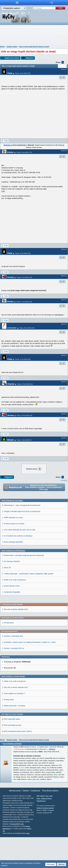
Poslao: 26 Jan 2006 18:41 (23, 253)
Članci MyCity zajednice (50, 821)
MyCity (2, 47)
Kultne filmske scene (12, 617)
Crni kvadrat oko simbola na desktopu (18, 567)
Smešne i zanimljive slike (13, 667)
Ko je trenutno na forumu (12, 775)
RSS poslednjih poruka (13, 756)
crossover (12, 328)
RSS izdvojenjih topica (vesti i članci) (18, 762)
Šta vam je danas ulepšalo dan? (16, 640)
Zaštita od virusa (46, 829)
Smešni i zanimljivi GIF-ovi (14, 679)
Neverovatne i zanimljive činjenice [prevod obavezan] (24, 586)
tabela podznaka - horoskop (14, 736)
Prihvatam (51, 864)
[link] (3, 191)
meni (17, 3)
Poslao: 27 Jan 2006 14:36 (24, 302)
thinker (10, 152)
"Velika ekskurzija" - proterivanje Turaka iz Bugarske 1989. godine (29, 604)
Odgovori (29, 58)
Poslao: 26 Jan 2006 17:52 (24, 152)
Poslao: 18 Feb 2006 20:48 (24, 416)
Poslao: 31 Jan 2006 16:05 (23, 359)
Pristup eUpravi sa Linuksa (14, 554)
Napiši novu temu (12, 58)
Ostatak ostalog (12, 47)
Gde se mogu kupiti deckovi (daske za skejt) (34, 47)
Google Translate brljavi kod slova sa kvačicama (22, 542)
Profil (6, 141)
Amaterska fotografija (12, 623)
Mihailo (11, 440)
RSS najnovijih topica (12, 750)
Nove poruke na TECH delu (12, 531)
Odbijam (61, 864)
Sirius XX (7, 598)
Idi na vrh (65, 480)
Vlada (10, 73)
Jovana (11, 277)
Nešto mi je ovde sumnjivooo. (15, 611)
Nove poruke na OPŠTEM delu (13, 581)
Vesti (47, 827)
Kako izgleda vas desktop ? (14, 724)
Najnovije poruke (15, 821)
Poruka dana (9, 654)
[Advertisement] (34, 36)
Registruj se (8, 145)
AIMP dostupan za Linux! (13, 548)
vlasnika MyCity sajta (17, 855)
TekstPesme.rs (41, 832)
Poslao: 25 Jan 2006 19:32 (23, 73)
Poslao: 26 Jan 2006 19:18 (24, 277)
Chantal (11, 384)
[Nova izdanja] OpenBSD (13, 573)
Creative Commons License (45, 839)
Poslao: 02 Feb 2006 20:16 (25, 384)
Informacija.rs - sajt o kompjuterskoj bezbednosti (22, 536)
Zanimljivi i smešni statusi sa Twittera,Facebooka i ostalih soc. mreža (30, 673)
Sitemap (26, 821)
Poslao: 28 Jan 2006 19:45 (27, 328)
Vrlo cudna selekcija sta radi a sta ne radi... (20, 561)
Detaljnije (52, 780)
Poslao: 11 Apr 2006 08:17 (24, 440)
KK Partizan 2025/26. (12, 592)
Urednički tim (36, 821)
